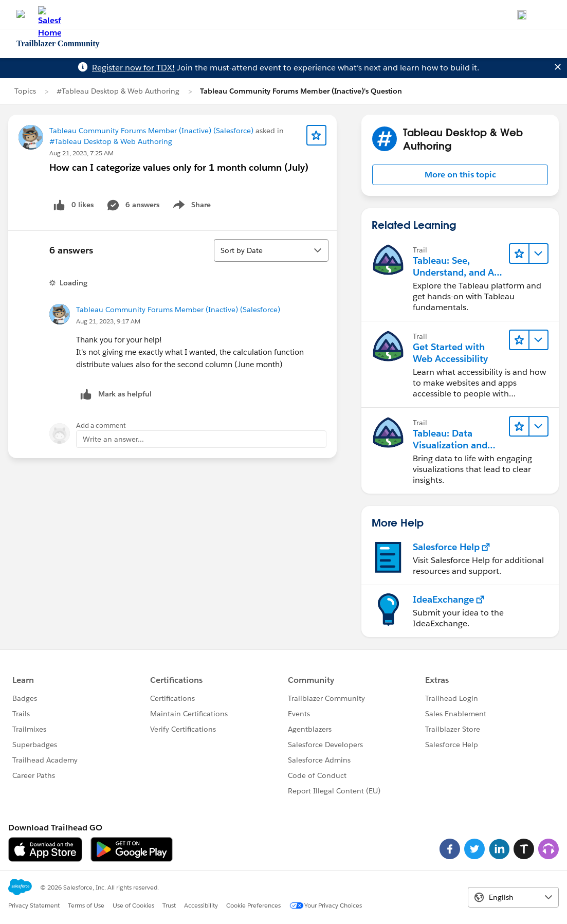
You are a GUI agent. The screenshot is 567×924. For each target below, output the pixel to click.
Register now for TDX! (133, 68)
